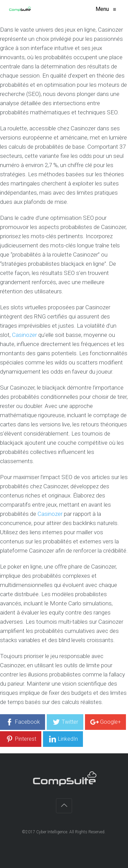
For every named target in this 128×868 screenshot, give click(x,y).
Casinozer (24, 335)
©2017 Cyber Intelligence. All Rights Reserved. (64, 832)
